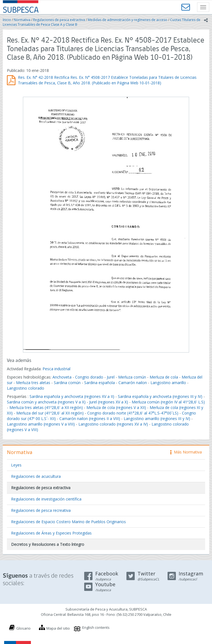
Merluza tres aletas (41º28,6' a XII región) (46, 407)
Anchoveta (62, 377)
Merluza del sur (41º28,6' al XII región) (50, 413)
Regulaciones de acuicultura (36, 476)
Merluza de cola (164, 377)
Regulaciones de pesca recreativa (41, 510)
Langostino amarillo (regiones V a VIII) (41, 424)
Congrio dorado (89, 377)
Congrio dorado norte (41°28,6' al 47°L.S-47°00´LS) (133, 413)
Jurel (111, 377)
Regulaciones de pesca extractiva (59, 20)
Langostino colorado (26, 388)
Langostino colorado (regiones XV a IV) (113, 424)
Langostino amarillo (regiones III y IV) (157, 419)
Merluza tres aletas (33, 383)
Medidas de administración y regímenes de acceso (128, 20)
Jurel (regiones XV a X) (109, 402)
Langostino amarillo (168, 383)
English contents (96, 627)
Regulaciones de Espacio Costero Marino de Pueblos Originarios (68, 522)
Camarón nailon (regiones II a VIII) (90, 419)
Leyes (16, 465)
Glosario (23, 628)
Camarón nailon (133, 383)
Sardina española (100, 383)
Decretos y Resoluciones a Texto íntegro (48, 544)
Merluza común (132, 377)
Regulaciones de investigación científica (46, 499)
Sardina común (67, 383)
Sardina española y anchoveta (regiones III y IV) (160, 396)
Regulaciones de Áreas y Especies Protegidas (51, 533)
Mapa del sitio (58, 628)
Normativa (22, 20)
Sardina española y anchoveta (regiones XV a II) (72, 396)
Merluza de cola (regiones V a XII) (116, 407)
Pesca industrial (56, 369)
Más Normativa (186, 452)
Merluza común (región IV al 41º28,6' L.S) (168, 402)
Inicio (7, 20)
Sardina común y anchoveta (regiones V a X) (46, 402)
